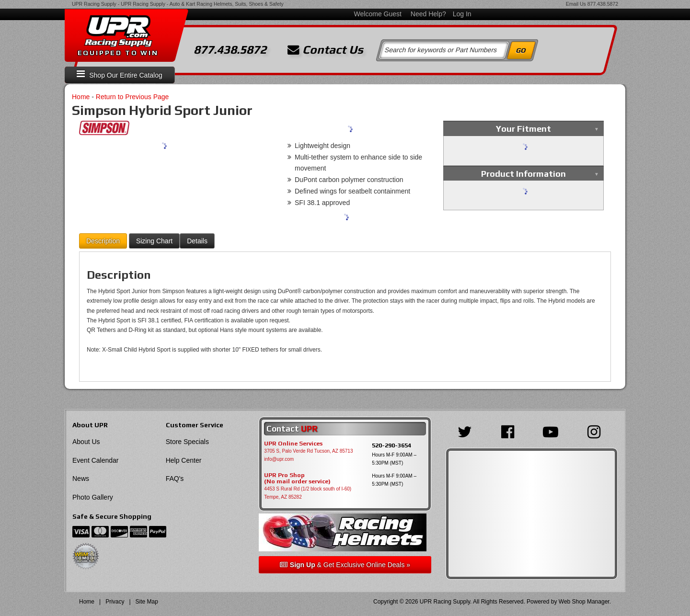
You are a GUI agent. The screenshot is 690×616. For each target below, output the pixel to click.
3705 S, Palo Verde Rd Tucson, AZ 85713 (308, 451)
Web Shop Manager (584, 602)
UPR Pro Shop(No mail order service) (297, 479)
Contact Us (325, 50)
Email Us (576, 4)
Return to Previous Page (132, 97)
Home (81, 97)
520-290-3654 (391, 445)
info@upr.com (279, 459)
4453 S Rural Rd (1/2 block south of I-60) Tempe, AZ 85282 (308, 493)
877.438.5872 (603, 4)
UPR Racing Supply (94, 4)
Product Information (523, 174)
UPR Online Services (293, 444)
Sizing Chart (154, 241)
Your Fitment (523, 129)
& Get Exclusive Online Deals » (345, 565)
